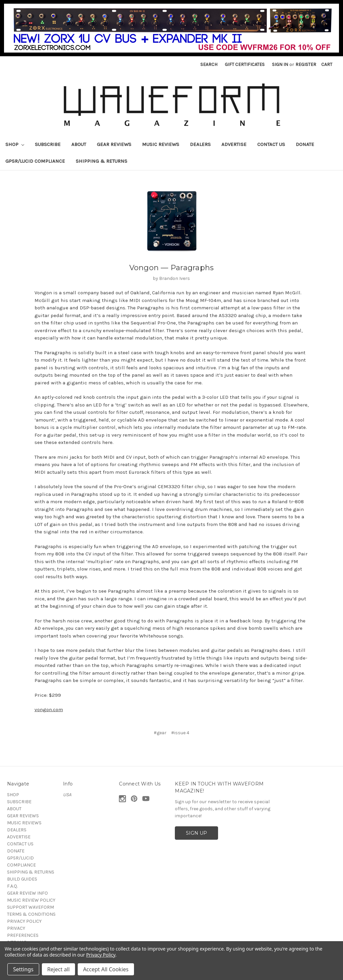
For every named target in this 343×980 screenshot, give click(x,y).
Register (306, 64)
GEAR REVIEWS (114, 144)
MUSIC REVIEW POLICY (31, 900)
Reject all (58, 969)
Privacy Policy (101, 955)
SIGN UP (196, 833)
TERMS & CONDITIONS (31, 914)
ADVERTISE (234, 144)
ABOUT (79, 144)
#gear (160, 733)
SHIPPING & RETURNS (101, 161)
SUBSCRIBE (48, 144)
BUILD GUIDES (22, 879)
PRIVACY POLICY (24, 921)
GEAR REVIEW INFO (27, 893)
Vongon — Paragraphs (172, 268)
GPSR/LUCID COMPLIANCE (35, 161)
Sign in (280, 64)
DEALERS (200, 144)
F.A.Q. (12, 886)
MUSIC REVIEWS (161, 144)
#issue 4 (180, 733)
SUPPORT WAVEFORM (30, 907)
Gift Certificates (245, 64)
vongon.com (49, 709)
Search (209, 64)
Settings (23, 969)
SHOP (15, 144)
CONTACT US (271, 144)
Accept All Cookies (106, 969)
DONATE (305, 144)
